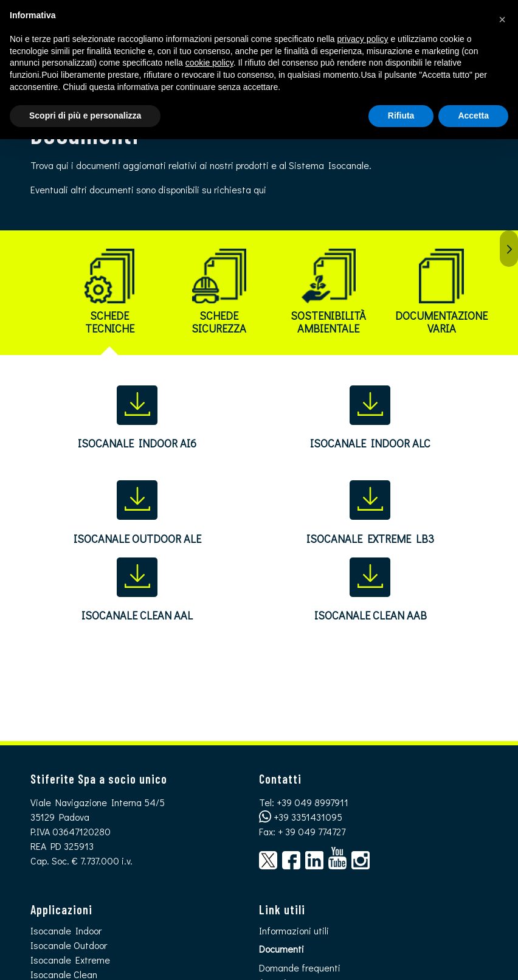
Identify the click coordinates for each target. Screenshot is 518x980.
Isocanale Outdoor (69, 945)
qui (260, 189)
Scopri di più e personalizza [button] (85, 116)
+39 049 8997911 (313, 802)
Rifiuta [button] (401, 116)
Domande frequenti (300, 968)
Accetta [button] (473, 116)
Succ (509, 249)
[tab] (109, 297)
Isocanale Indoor (66, 930)
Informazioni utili (294, 930)
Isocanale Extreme (70, 960)
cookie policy (209, 63)
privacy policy (363, 39)
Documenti (281, 949)
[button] (502, 19)
